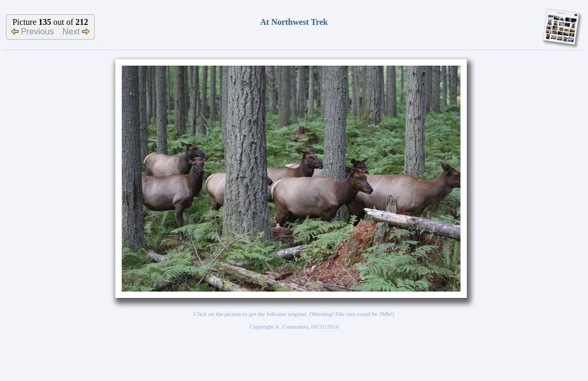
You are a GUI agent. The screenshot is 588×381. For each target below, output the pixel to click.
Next (76, 31)
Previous (33, 31)
